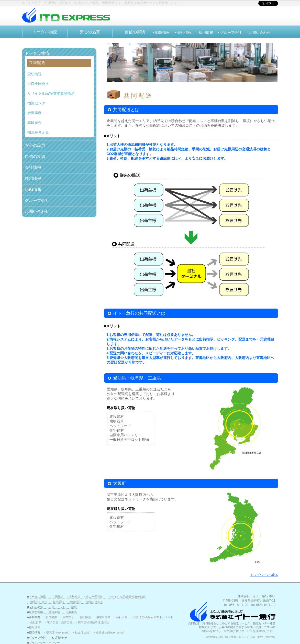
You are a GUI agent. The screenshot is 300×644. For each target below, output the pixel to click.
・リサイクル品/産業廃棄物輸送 (126, 597)
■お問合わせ (59, 638)
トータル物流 (45, 32)
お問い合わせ (37, 211)
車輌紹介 (35, 123)
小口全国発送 (38, 84)
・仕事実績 (70, 612)
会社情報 (33, 167)
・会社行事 (34, 622)
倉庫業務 (35, 113)
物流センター (38, 103)
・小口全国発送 (93, 597)
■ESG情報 (35, 632)
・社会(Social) (81, 632)
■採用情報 (34, 627)
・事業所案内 (102, 617)
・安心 (61, 607)
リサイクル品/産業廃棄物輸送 (51, 93)
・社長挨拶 (50, 617)
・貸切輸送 (73, 597)
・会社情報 (183, 32)
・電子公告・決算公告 (58, 622)
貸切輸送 (35, 74)
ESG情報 (33, 189)
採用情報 (33, 178)
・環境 (73, 607)
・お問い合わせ (258, 32)
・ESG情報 (161, 32)
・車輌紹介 (74, 602)
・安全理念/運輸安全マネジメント (152, 617)
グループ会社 (37, 200)
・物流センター (37, 602)
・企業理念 (67, 617)
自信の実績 (135, 32)
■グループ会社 (37, 638)
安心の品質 (90, 32)
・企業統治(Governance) (109, 632)
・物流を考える (93, 602)
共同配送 (37, 63)
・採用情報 (204, 32)
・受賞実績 (53, 612)
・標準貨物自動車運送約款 (92, 622)
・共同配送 (56, 597)
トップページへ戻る (264, 575)
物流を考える (38, 132)
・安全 (50, 607)
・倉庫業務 (57, 602)
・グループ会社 (229, 32)
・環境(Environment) (56, 632)
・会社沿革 (120, 617)
